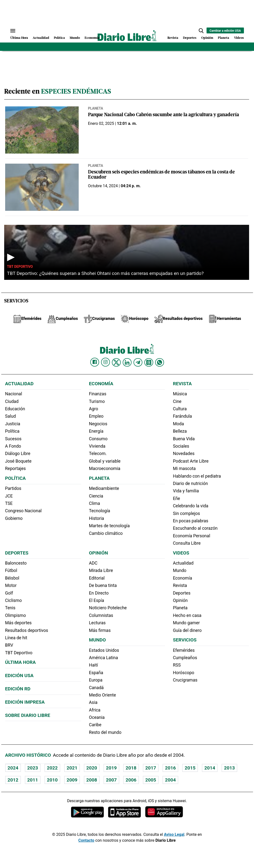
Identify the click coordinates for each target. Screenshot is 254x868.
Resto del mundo (105, 732)
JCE (9, 496)
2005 (151, 780)
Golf (9, 593)
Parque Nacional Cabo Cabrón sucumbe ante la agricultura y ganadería (164, 115)
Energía (96, 431)
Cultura (180, 409)
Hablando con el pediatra (197, 476)
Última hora (21, 662)
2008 (92, 780)
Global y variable (105, 461)
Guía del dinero (187, 630)
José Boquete (18, 461)
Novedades (184, 454)
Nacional (14, 394)
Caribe (95, 725)
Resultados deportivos (27, 630)
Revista (173, 38)
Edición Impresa (25, 702)
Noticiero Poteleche (108, 608)
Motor (11, 585)
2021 (72, 768)
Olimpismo (16, 615)
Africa (95, 710)
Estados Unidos (104, 650)
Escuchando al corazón (195, 528)
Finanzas (98, 394)
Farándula (182, 416)
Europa (96, 680)
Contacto (86, 840)
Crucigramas (185, 680)
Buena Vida (184, 439)
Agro (94, 409)
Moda (178, 424)
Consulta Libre (187, 543)
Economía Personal (192, 536)
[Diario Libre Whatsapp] (160, 362)
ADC (93, 563)
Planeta (224, 38)
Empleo (96, 416)
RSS (177, 665)
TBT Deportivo (20, 267)
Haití (94, 665)
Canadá (96, 688)
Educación (15, 409)
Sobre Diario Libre (28, 715)
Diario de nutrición (190, 484)
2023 (33, 768)
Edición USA (19, 676)
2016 (170, 768)
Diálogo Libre (18, 454)
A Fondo (13, 446)
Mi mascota (184, 469)
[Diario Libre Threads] (149, 362)
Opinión (207, 38)
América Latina (104, 658)
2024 (13, 768)
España (96, 673)
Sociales (181, 446)
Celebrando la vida (191, 506)
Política (59, 38)
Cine (177, 401)
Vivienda (97, 446)
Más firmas (100, 630)
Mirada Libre (101, 570)
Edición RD (18, 689)
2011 (33, 780)
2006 (131, 780)
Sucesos (13, 439)
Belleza (180, 431)
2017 (151, 768)
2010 (52, 780)
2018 (131, 768)
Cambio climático (106, 533)
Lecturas (97, 623)
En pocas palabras (191, 521)
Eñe (176, 498)
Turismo (97, 401)
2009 (72, 780)
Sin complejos (186, 513)
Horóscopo (184, 673)
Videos (239, 38)
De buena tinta (103, 585)
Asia (93, 702)
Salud (11, 416)
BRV (9, 645)
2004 (170, 780)
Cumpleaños (185, 658)
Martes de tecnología (109, 526)
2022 (52, 768)
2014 (210, 768)
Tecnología (100, 511)
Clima (95, 503)
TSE (9, 503)
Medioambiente (104, 488)
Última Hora (19, 38)
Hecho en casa (187, 615)
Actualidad (41, 38)
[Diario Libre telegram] (138, 362)
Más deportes (18, 623)
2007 (111, 780)
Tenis (10, 608)
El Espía (97, 600)
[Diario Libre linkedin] (127, 362)
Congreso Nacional (23, 511)
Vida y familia (186, 491)
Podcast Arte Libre (191, 461)
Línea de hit (16, 638)
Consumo (98, 439)
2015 (190, 768)
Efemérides (184, 650)
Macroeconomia (105, 469)
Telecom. (98, 454)
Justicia (13, 424)
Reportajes (15, 469)
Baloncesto (16, 563)
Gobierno (14, 518)
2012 (13, 780)
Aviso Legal (174, 834)
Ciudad (12, 401)
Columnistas (101, 615)
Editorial (97, 578)
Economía (92, 38)
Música (180, 394)
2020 (92, 768)
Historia (97, 518)
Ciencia (96, 496)
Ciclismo (14, 600)
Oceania (97, 717)
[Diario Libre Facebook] (95, 362)
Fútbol (11, 570)
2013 (229, 768)
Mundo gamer (186, 623)
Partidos (13, 488)
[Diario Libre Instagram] (105, 362)
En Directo (99, 593)
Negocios (98, 424)
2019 (111, 768)
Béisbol (12, 578)
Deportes (190, 38)
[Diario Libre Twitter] (116, 362)
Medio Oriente (103, 695)
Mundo (75, 38)
